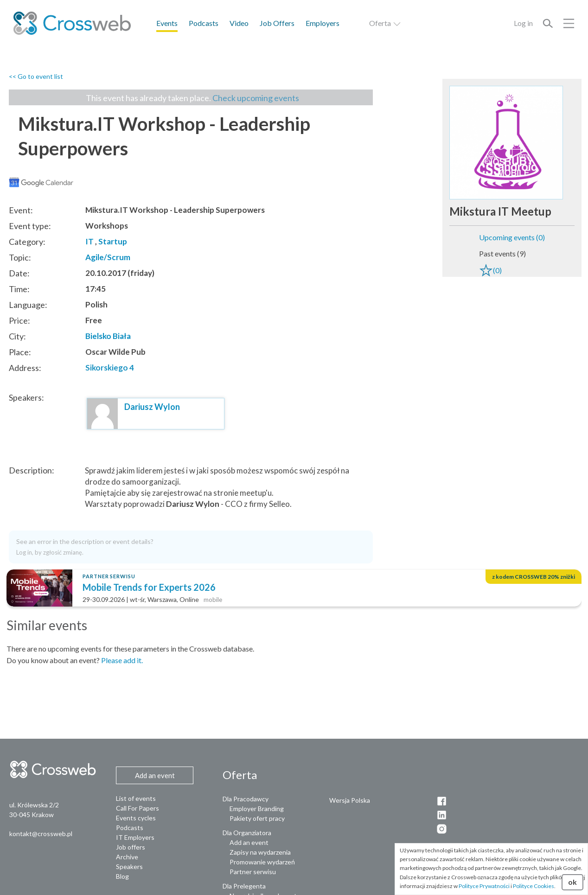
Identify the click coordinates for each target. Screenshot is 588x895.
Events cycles (136, 818)
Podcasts (204, 23)
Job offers (131, 847)
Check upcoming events (256, 98)
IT (89, 241)
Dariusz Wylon (152, 407)
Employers (323, 23)
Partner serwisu (253, 872)
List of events (136, 798)
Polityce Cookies (534, 886)
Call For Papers (137, 808)
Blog (122, 876)
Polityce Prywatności (484, 886)
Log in (523, 23)
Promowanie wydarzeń (262, 862)
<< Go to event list (36, 76)
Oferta (385, 23)
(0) (490, 270)
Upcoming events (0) (512, 237)
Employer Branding (257, 809)
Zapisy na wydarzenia (260, 852)
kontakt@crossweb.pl (41, 834)
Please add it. (122, 660)
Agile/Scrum (108, 257)
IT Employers (135, 837)
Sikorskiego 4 (110, 368)
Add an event (249, 842)
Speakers (129, 866)
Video (239, 23)
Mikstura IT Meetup (500, 211)
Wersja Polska (350, 800)
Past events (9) (502, 253)
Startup (113, 241)
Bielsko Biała (108, 336)
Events (167, 23)
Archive (127, 857)
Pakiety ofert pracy (257, 818)
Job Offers (277, 23)
